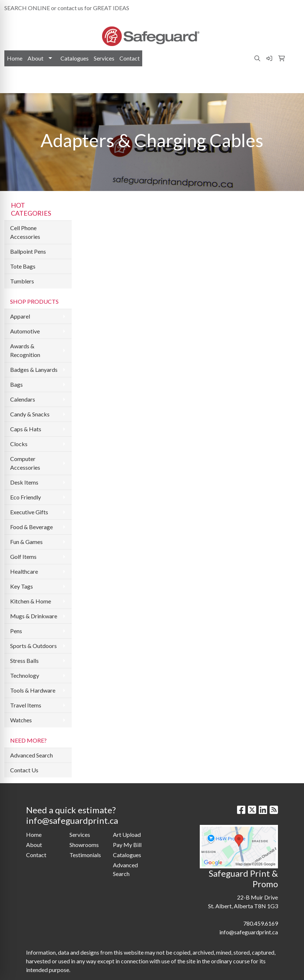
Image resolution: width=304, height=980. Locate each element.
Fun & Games (26, 542)
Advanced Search (31, 755)
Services (104, 58)
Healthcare (24, 571)
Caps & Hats (26, 429)
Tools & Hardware (33, 690)
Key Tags (22, 586)
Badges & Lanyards (34, 369)
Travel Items (26, 705)
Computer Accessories (25, 463)
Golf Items (23, 557)
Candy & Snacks (30, 414)
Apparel (20, 316)
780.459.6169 (215, 8)
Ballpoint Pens (28, 251)
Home (15, 58)
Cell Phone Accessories (25, 232)
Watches (21, 720)
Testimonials (85, 855)
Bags (16, 384)
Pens (16, 631)
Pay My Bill (127, 845)
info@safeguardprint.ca (267, 8)
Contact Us (24, 770)
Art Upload (127, 834)
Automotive (25, 331)
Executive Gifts (29, 512)
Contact (130, 58)
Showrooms (84, 845)
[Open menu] (290, 83)
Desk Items (24, 482)
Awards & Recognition (25, 350)
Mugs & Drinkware (34, 616)
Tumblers (22, 281)
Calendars (23, 399)
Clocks (19, 444)
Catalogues (75, 58)
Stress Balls (24, 661)
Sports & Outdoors (33, 646)
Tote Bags (23, 266)
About (35, 58)
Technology (25, 675)
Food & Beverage (31, 527)
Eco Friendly (26, 497)
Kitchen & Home (31, 601)
